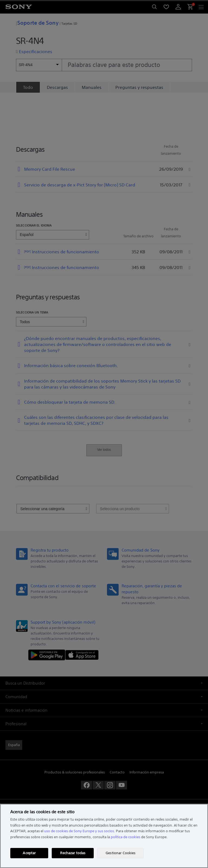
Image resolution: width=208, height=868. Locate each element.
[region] (104, 836)
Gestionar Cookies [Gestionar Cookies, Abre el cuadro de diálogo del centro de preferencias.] (121, 853)
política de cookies (126, 837)
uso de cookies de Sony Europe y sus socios (79, 831)
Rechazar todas (73, 853)
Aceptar (29, 853)
